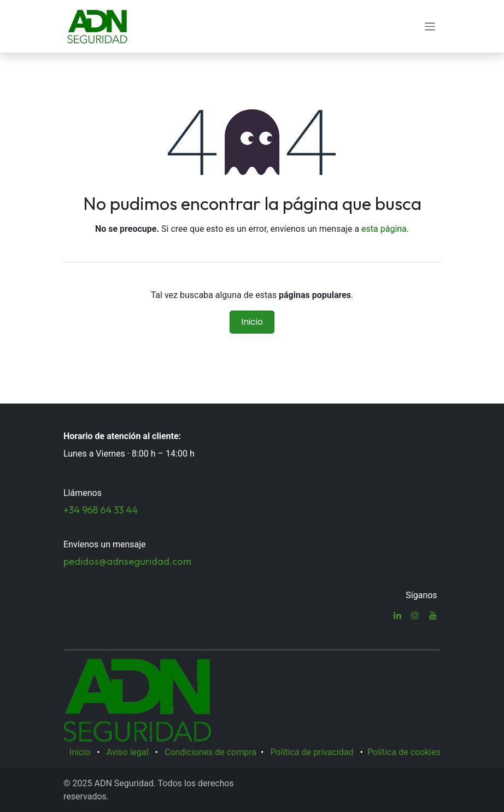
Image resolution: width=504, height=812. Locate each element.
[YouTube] (433, 615)
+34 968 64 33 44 (101, 510)
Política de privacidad (312, 752)
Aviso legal (128, 752)
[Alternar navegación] (430, 26)
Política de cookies (404, 752)
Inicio (252, 322)
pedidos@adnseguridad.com (127, 561)
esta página (384, 229)
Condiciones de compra (210, 752)
